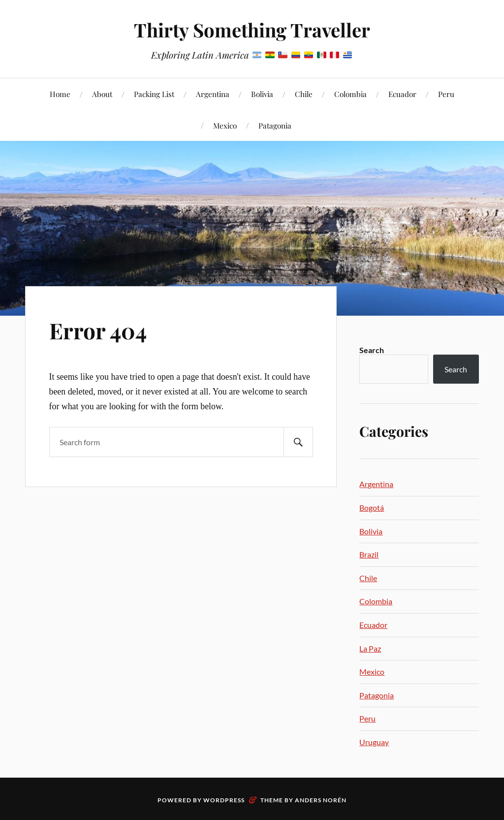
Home (60, 94)
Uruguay (374, 742)
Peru (446, 94)
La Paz (370, 648)
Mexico (225, 125)
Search (372, 350)
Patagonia (275, 125)
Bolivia (262, 94)
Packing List (154, 94)
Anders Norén (321, 800)
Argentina (213, 94)
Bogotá (372, 508)
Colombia (350, 94)
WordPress (224, 800)
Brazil (369, 554)
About (102, 94)
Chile (304, 94)
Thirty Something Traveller (252, 30)
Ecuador (402, 94)
